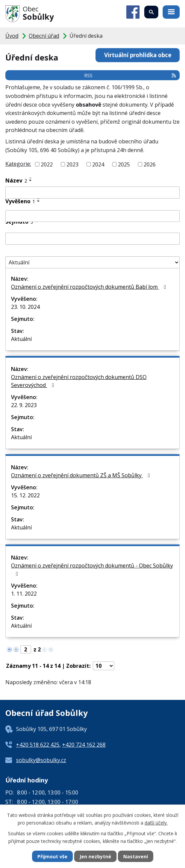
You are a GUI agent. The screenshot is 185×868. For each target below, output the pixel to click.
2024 (98, 164)
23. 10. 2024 (25, 307)
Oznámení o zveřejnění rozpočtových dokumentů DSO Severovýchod (79, 381)
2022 (47, 164)
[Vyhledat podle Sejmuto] (93, 239)
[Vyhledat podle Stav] (93, 262)
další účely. (156, 822)
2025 (124, 164)
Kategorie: (18, 164)
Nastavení (136, 856)
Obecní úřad (44, 36)
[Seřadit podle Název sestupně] (31, 180)
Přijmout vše (52, 856)
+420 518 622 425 (38, 745)
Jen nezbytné (95, 856)
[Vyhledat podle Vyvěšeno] (93, 216)
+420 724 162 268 (84, 745)
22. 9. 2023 (24, 405)
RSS (130, 75)
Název (16, 180)
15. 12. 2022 (25, 495)
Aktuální (21, 339)
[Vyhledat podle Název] (93, 193)
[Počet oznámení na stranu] (104, 666)
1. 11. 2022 (24, 594)
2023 (72, 164)
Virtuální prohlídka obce (138, 55)
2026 (150, 164)
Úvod (12, 36)
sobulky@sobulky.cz (41, 760)
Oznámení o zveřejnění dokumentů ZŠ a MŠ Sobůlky (82, 475)
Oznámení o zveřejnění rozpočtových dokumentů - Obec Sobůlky (92, 569)
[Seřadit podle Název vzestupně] (31, 178)
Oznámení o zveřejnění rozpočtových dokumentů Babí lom (90, 287)
